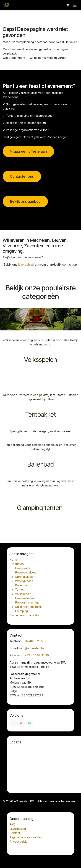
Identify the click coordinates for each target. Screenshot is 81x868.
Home (14, 560)
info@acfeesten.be (32, 648)
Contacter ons (22, 176)
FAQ (12, 824)
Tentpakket (41, 414)
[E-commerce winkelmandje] (68, 5)
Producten (17, 564)
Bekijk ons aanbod (25, 201)
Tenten (20, 590)
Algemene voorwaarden (26, 837)
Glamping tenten (40, 508)
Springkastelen (25, 577)
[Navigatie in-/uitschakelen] (75, 5)
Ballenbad (41, 464)
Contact (15, 833)
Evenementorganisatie (24, 615)
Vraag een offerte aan (28, 151)
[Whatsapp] (30, 723)
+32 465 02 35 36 (35, 641)
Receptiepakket (25, 572)
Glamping (21, 611)
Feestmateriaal (25, 598)
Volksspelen (40, 360)
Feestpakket (23, 568)
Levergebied (18, 829)
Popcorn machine (27, 602)
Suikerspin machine (28, 607)
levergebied (26, 264)
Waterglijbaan (24, 581)
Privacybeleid (18, 842)
